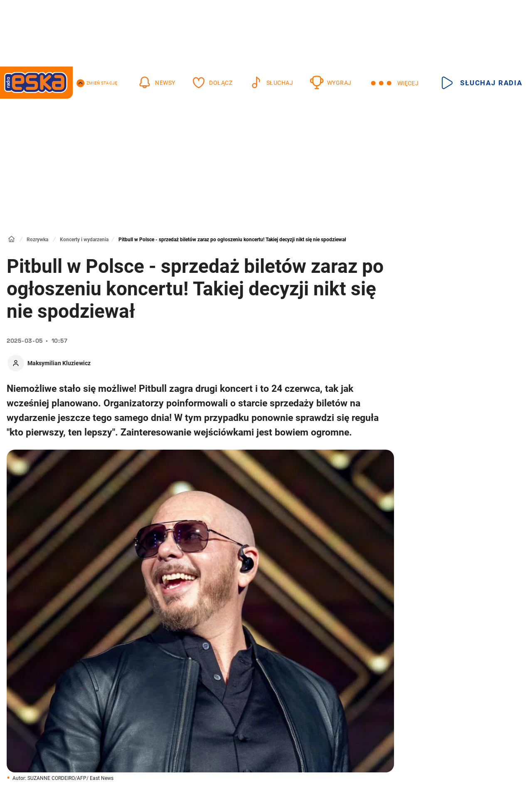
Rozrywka (37, 240)
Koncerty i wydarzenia (84, 240)
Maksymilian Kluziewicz (59, 363)
